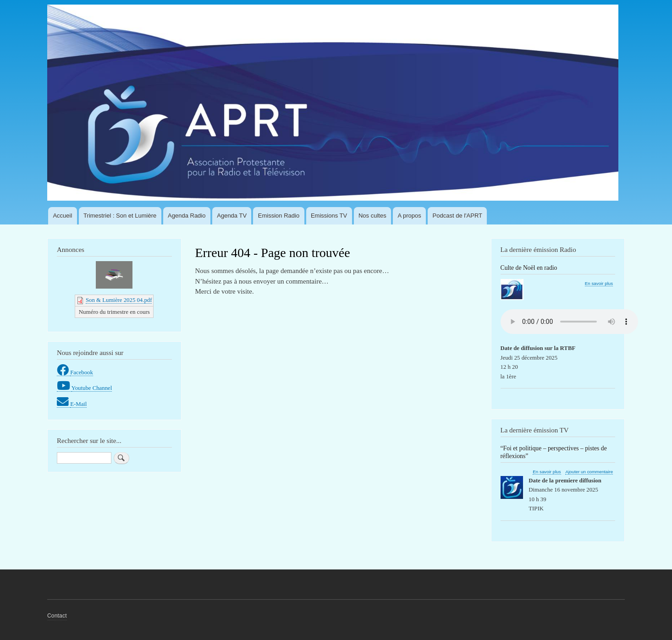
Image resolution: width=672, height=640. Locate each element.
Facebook (82, 372)
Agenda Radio (187, 216)
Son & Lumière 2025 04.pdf (119, 300)
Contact (57, 616)
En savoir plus (599, 284)
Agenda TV (232, 216)
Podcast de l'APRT (457, 216)
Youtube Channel (92, 388)
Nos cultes (372, 216)
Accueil (62, 216)
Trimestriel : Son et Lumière (120, 216)
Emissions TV (329, 216)
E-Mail (78, 404)
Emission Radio (279, 216)
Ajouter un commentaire (589, 472)
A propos (409, 216)
